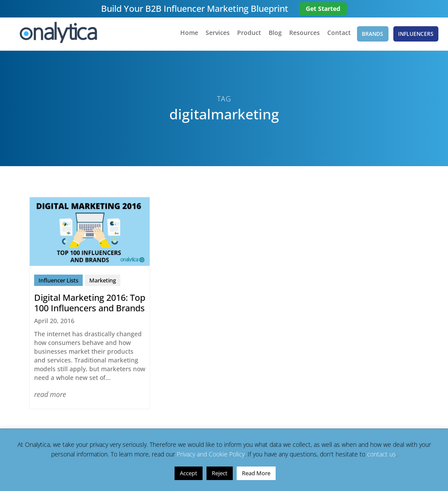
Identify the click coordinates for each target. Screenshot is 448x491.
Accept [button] (189, 473)
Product (246, 35)
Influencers (416, 35)
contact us (381, 454)
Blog (272, 35)
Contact (336, 35)
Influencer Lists (58, 282)
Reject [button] (220, 473)
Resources (301, 35)
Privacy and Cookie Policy (211, 454)
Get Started (323, 9)
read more (50, 397)
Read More (256, 473)
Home (186, 35)
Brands (372, 35)
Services (215, 35)
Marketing (103, 282)
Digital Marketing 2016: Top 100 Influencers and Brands (90, 305)
